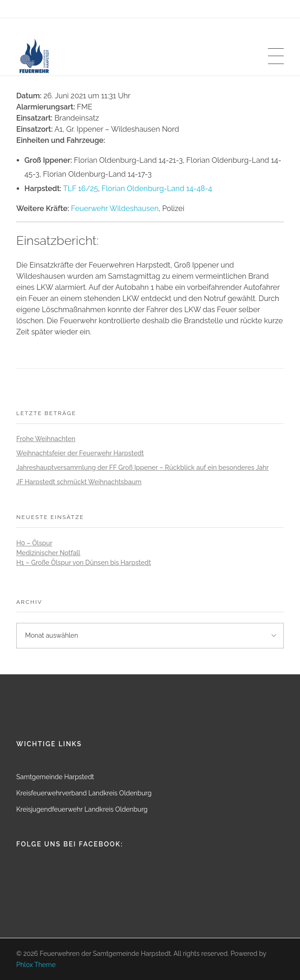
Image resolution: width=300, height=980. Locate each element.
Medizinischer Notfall (48, 553)
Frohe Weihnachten (46, 439)
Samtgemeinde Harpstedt (55, 777)
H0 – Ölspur (34, 543)
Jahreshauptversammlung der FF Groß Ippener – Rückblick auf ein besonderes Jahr (143, 468)
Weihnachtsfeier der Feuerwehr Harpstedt (80, 453)
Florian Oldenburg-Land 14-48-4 (157, 189)
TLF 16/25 (81, 189)
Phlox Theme (36, 965)
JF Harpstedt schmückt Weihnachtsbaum (79, 482)
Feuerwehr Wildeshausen (115, 208)
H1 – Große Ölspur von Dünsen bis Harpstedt (84, 563)
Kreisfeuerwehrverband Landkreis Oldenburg (84, 793)
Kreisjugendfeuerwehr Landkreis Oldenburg (82, 809)
